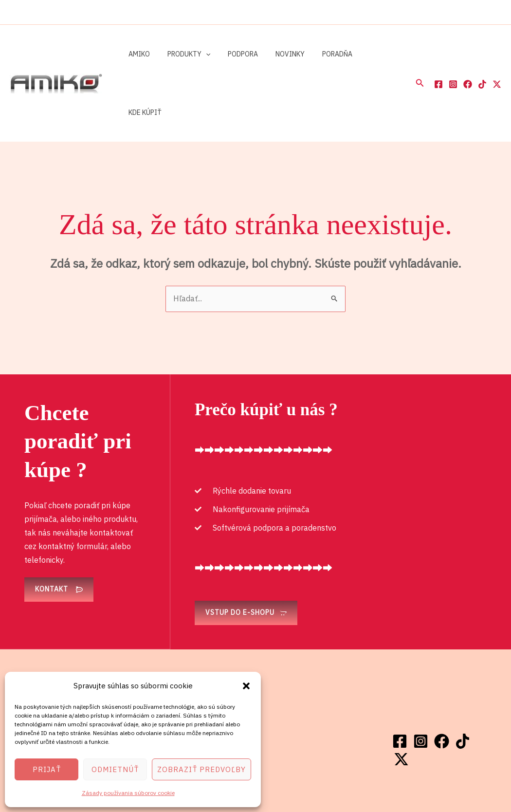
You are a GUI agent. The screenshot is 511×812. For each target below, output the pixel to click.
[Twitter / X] (497, 55)
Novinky (276, 54)
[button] (246, 686)
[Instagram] (453, 55)
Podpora (233, 54)
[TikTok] (482, 55)
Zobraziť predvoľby (201, 769)
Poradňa (320, 54)
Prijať (47, 769)
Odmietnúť (115, 769)
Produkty (183, 54)
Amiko (137, 54)
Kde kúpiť (365, 54)
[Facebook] (438, 55)
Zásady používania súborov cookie (128, 793)
